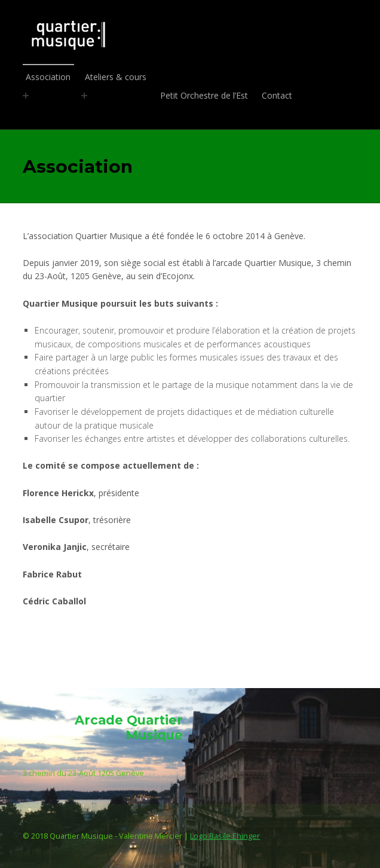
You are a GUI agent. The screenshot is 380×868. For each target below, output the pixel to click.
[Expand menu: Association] (26, 96)
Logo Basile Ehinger (225, 836)
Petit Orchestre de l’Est (204, 95)
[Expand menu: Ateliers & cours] (84, 96)
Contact (277, 95)
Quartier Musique (187, 34)
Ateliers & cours (116, 76)
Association (49, 76)
